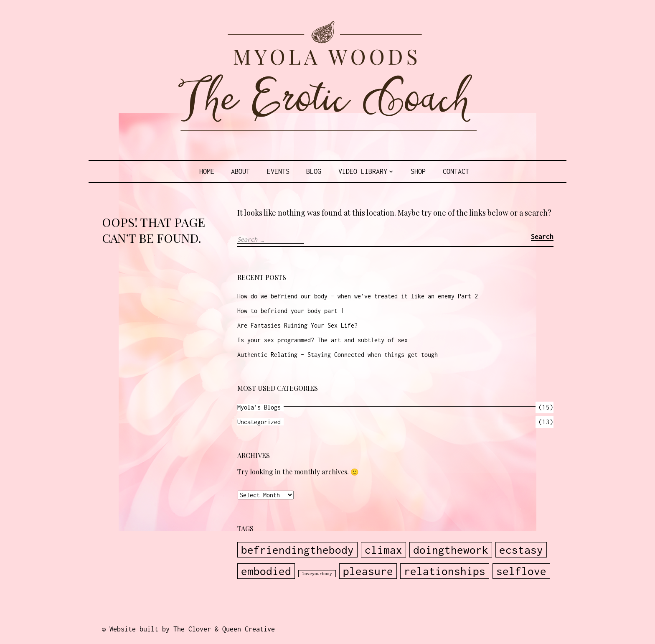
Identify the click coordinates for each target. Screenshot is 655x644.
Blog (314, 171)
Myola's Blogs (259, 407)
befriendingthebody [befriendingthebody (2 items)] (297, 550)
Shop (418, 171)
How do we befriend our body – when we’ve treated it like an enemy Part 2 (358, 296)
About (240, 171)
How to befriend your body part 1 (291, 311)
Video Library (363, 171)
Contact (456, 171)
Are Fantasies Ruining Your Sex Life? (297, 325)
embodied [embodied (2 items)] (266, 571)
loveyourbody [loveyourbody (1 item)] (317, 574)
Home (207, 171)
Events (278, 171)
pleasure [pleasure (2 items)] (368, 571)
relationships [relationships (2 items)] (445, 571)
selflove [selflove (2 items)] (521, 571)
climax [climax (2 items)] (383, 550)
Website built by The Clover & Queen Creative (192, 629)
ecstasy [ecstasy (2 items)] (521, 550)
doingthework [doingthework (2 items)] (451, 550)
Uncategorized (259, 422)
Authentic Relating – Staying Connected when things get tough (338, 355)
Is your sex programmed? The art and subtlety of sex (322, 340)
